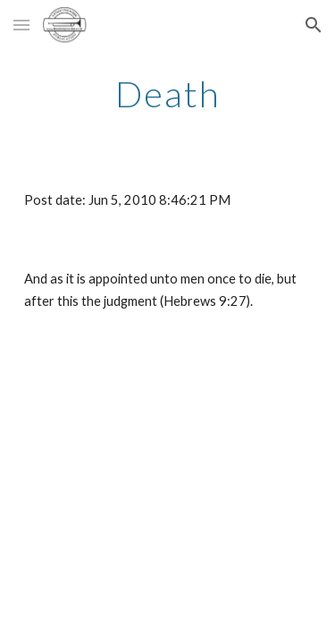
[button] (21, 25)
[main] (168, 94)
